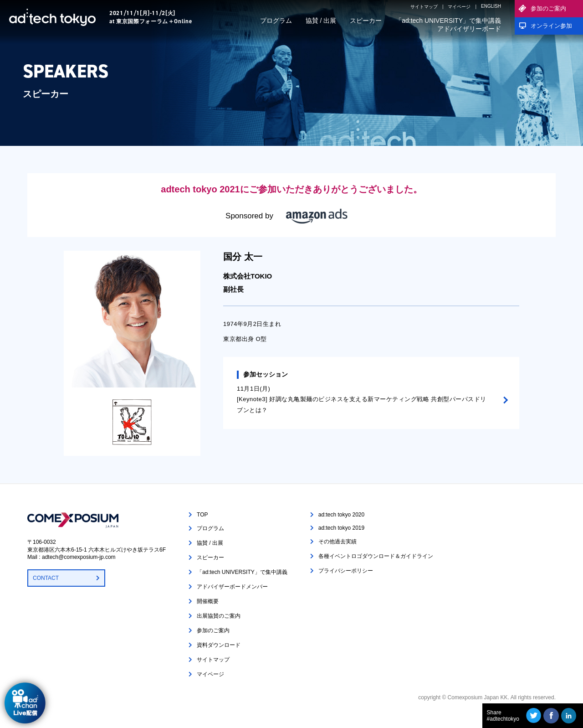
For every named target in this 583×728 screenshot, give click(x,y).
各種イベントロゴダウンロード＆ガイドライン (376, 556)
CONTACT (46, 578)
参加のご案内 (548, 8)
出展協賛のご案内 (219, 616)
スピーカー (366, 21)
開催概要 (208, 601)
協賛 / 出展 (321, 21)
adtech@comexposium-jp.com (79, 557)
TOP (202, 515)
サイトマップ (424, 7)
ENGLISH (491, 6)
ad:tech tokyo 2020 (341, 515)
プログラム (276, 21)
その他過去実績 (338, 542)
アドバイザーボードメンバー (232, 587)
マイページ (459, 7)
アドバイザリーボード (469, 29)
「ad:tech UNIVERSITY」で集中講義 (448, 21)
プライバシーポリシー (346, 571)
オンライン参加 (551, 26)
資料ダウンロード (219, 645)
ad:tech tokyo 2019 (341, 528)
